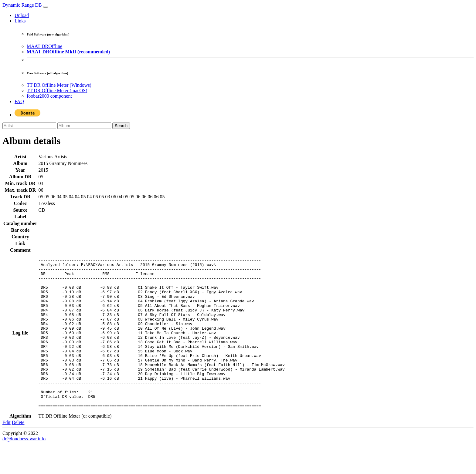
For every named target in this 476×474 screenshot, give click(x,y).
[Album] (84, 126)
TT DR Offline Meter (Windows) (59, 85)
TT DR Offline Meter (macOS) (57, 91)
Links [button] (20, 21)
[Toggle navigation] (46, 7)
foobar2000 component (49, 96)
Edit (7, 452)
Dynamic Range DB (22, 5)
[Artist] (29, 126)
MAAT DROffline (44, 46)
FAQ (19, 101)
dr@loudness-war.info (24, 469)
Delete (18, 452)
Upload (22, 15)
